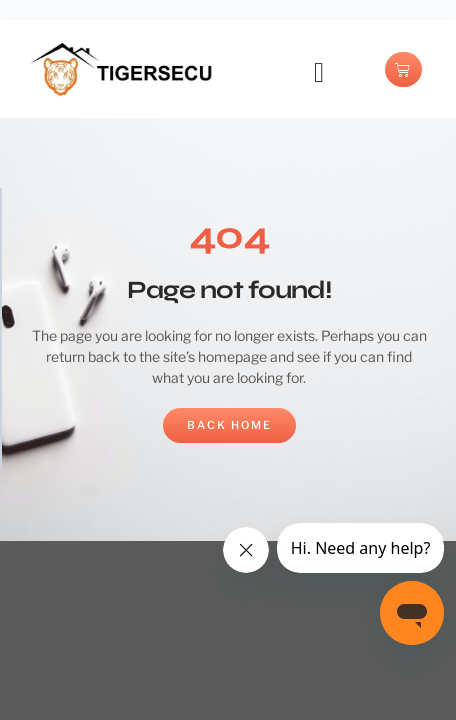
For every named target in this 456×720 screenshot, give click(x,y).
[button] (319, 73)
